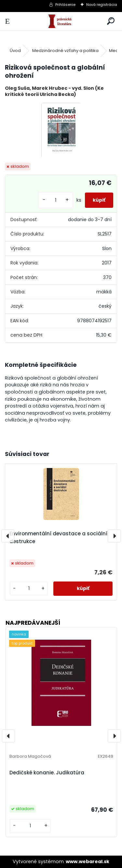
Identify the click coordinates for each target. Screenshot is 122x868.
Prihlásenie (65, 5)
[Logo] (61, 21)
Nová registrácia (102, 5)
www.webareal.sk (88, 861)
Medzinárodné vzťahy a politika (65, 51)
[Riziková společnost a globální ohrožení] (61, 130)
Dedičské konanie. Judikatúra (47, 773)
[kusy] (56, 200)
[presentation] (8, 536)
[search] (111, 21)
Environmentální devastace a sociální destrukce (58, 537)
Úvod (15, 51)
